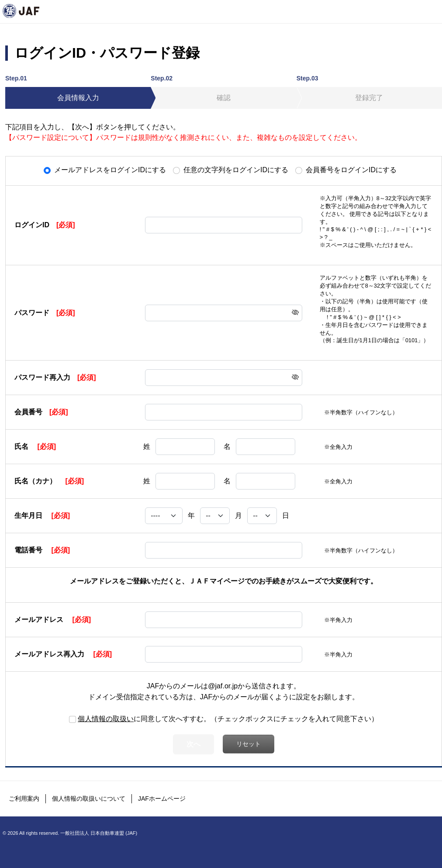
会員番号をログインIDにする (351, 170)
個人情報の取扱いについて (89, 799)
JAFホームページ (162, 799)
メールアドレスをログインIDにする (110, 170)
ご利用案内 (24, 799)
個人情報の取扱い (106, 719)
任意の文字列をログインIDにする (236, 170)
